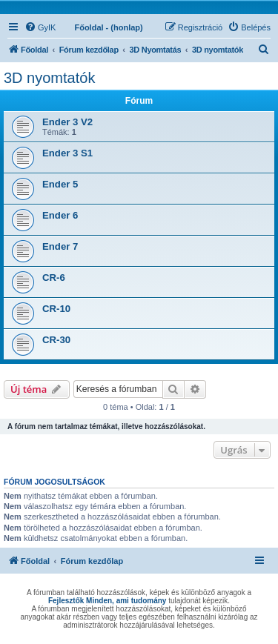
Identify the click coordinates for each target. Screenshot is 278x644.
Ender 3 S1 (67, 153)
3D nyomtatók (49, 78)
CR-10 (56, 309)
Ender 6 (60, 215)
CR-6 (54, 278)
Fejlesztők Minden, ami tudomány (107, 601)
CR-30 (56, 340)
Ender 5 (60, 184)
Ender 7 (60, 246)
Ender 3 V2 (67, 122)
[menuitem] (40, 27)
